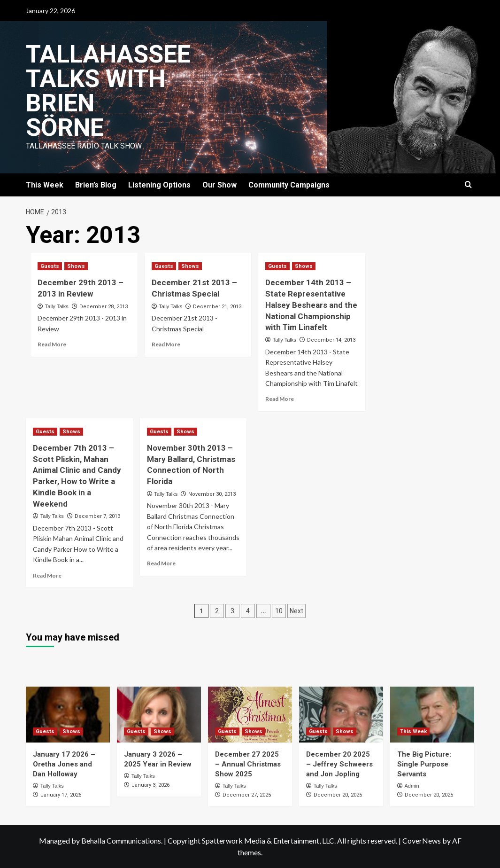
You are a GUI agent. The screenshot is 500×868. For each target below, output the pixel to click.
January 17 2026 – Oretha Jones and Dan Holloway (64, 764)
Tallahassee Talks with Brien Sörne (108, 91)
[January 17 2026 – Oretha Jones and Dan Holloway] (68, 715)
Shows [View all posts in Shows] (76, 266)
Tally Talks (57, 306)
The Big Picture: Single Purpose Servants (424, 764)
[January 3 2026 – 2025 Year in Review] (159, 715)
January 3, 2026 (150, 785)
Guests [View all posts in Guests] (50, 266)
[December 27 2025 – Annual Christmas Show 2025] (250, 715)
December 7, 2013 (97, 516)
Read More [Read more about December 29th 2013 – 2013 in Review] (52, 344)
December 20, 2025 (338, 795)
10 (279, 611)
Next (296, 611)
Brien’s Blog (96, 185)
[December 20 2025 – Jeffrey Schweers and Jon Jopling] (341, 715)
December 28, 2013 (104, 307)
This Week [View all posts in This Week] (413, 731)
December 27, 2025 (247, 795)
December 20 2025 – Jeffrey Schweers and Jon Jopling (339, 764)
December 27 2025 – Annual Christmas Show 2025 (248, 764)
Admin (412, 786)
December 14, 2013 (331, 340)
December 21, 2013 (217, 307)
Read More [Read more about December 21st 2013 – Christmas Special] (166, 344)
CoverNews (422, 841)
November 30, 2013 (212, 494)
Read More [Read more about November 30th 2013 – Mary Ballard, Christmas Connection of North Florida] (161, 563)
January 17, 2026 (61, 795)
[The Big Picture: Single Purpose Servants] (432, 715)
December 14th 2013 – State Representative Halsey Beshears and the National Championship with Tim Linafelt (311, 305)
